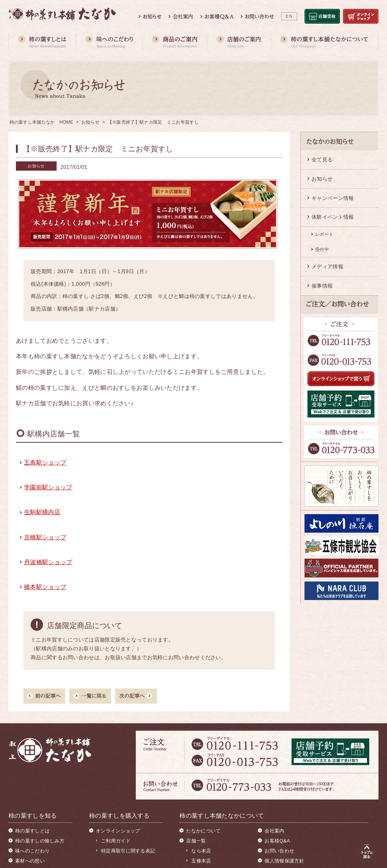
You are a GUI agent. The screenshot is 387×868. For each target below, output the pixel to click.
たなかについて (203, 831)
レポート (324, 234)
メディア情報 (327, 267)
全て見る (322, 160)
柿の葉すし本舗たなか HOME (42, 122)
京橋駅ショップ (45, 537)
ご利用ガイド (116, 841)
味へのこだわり (32, 851)
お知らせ (90, 122)
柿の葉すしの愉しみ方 (40, 841)
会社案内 (274, 831)
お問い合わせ (279, 851)
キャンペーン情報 (333, 198)
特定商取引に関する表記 (128, 851)
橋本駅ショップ (45, 587)
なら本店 (201, 851)
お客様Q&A (277, 841)
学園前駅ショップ (48, 487)
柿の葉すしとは (32, 831)
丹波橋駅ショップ (48, 562)
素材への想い (30, 861)
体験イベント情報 (333, 217)
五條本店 (201, 861)
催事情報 (322, 286)
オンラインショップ (118, 831)
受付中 (322, 249)
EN (289, 16)
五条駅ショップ (45, 463)
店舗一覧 (196, 841)
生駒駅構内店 (42, 512)
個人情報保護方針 (284, 861)
